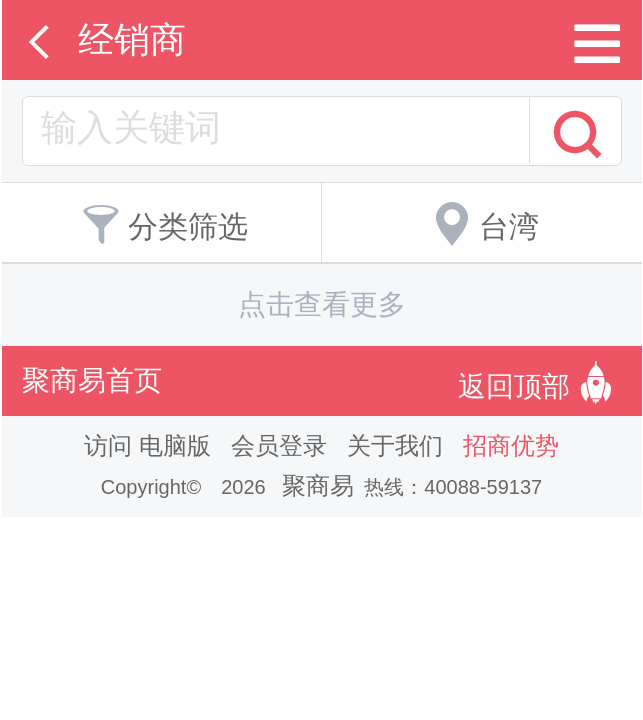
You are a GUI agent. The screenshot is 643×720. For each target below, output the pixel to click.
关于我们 (395, 445)
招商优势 (511, 445)
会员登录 (279, 445)
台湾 (482, 220)
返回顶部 (540, 381)
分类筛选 (161, 220)
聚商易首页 (92, 380)
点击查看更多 (322, 304)
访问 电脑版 (147, 445)
